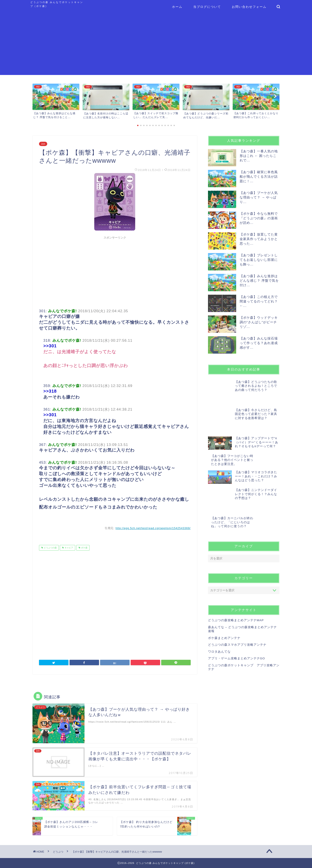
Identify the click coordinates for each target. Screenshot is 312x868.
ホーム (177, 7)
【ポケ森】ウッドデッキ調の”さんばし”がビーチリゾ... (259, 322)
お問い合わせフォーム (249, 7)
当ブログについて (207, 7)
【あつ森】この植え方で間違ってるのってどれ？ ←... (259, 301)
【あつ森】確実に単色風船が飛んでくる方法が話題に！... (259, 176)
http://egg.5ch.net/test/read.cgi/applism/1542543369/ (153, 528)
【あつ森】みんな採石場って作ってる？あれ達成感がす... (259, 343)
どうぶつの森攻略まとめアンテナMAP (236, 585)
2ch (43, 144)
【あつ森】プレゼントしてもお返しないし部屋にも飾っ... (259, 260)
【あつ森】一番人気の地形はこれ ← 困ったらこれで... (259, 156)
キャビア (69, 548)
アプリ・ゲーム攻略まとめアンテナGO (236, 623)
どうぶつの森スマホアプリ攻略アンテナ (237, 609)
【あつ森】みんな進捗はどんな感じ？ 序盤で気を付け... (259, 280)
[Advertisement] (156, 45)
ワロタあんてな (219, 616)
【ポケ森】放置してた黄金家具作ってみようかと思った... (259, 239)
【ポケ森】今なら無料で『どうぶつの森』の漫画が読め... (259, 218)
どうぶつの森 (50, 548)
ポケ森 (84, 548)
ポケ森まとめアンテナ (224, 602)
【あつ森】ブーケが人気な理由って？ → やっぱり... (259, 197)
